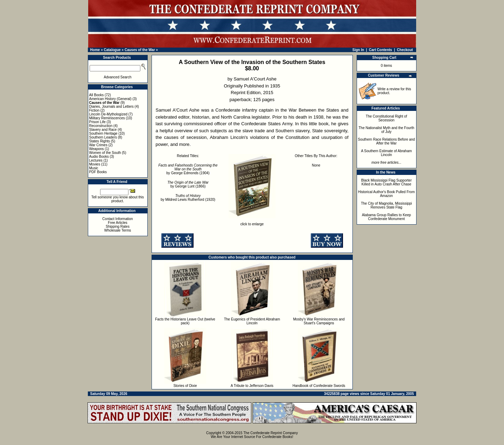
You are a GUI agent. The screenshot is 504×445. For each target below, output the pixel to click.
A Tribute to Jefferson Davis (252, 386)
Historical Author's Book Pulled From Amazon (386, 194)
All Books (97, 95)
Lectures (96, 160)
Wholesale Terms (118, 230)
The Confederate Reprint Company (271, 433)
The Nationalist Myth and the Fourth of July (387, 130)
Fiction (94, 110)
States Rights (100, 141)
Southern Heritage (103, 133)
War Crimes (98, 145)
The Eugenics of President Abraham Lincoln (252, 321)
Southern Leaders (103, 137)
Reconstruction (101, 126)
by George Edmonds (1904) (188, 169)
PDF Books (98, 172)
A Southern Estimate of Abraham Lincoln (386, 153)
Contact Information (117, 219)
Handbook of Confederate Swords (319, 386)
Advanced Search (118, 77)
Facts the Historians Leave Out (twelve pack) (185, 321)
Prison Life (97, 122)
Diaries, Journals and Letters (111, 107)
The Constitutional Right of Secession (386, 118)
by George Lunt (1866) (188, 184)
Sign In (358, 50)
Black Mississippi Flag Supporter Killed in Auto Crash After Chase (387, 182)
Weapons (97, 149)
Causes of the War (140, 50)
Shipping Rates (118, 227)
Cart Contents (380, 50)
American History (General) (110, 99)
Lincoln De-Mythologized (108, 114)
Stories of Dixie (185, 386)
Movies (95, 164)
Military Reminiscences (107, 118)
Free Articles (118, 223)
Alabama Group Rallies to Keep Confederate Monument (386, 217)
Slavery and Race (103, 130)
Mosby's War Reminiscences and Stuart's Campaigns (319, 321)
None (316, 165)
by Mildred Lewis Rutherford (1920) (188, 198)
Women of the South (105, 153)
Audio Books (99, 157)
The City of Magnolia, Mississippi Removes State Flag (386, 205)
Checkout (405, 50)
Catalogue (112, 50)
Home (95, 50)
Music (94, 168)
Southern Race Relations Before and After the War (387, 141)
